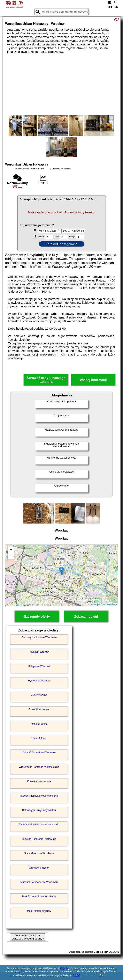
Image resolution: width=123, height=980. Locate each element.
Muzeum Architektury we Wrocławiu (39, 796)
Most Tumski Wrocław (39, 912)
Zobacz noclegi (86, 617)
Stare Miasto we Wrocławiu (39, 854)
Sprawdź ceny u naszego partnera (46, 380)
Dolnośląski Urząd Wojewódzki (39, 811)
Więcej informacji (93, 381)
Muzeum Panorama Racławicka (39, 840)
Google (64, 968)
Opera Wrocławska (39, 710)
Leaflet (93, 605)
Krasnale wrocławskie (39, 782)
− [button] (11, 557)
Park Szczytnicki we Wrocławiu (39, 897)
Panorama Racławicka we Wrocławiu (39, 825)
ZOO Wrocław (39, 696)
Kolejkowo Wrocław (39, 667)
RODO (77, 975)
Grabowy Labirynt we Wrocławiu (39, 638)
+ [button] (11, 551)
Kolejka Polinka (39, 724)
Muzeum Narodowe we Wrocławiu (39, 883)
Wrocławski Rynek (39, 868)
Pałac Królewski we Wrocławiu (39, 753)
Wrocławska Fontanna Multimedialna (39, 768)
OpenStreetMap (109, 605)
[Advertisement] (62, 85)
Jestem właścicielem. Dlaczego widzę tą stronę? (28, 938)
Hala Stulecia (39, 739)
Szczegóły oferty (37, 617)
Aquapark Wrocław (39, 652)
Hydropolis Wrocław (39, 681)
